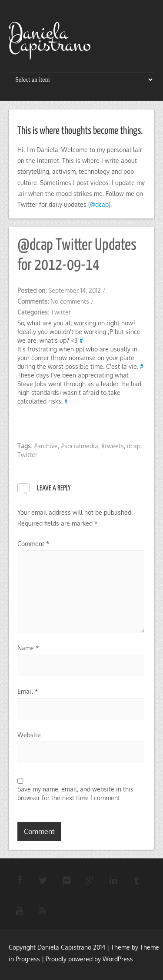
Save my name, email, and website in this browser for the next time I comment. (75, 793)
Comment (33, 544)
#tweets (113, 446)
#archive (46, 446)
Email (28, 691)
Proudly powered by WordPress (89, 959)
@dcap (99, 204)
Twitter (61, 312)
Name (28, 648)
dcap (134, 446)
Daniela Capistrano (50, 39)
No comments (70, 301)
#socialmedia (80, 446)
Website (29, 735)
